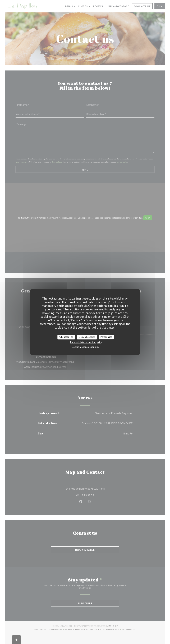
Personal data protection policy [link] (86, 342)
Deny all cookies (87, 337)
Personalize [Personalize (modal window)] (106, 337)
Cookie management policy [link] (86, 347)
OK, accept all (66, 337)
